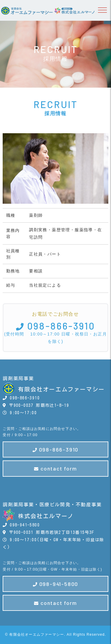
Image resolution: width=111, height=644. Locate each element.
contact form (55, 468)
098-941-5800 (55, 584)
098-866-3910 (56, 326)
